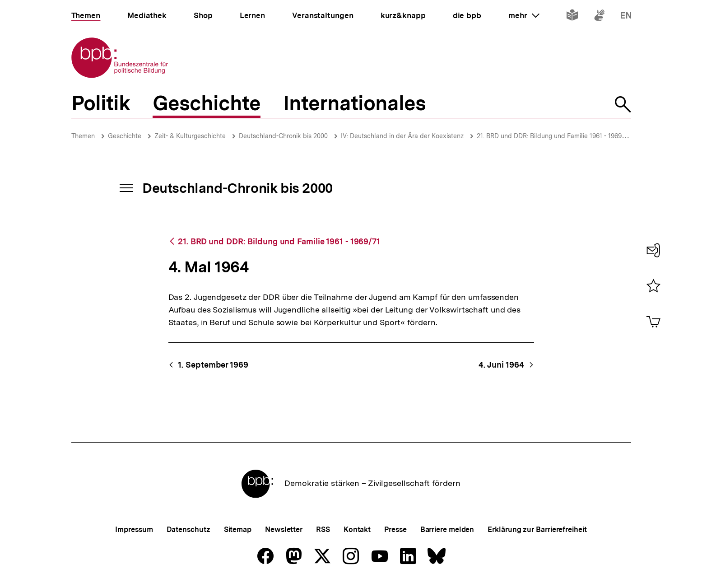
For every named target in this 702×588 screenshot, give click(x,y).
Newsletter (284, 530)
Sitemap (238, 530)
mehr (524, 15)
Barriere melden (447, 530)
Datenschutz (188, 530)
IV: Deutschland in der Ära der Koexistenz (402, 136)
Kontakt (357, 530)
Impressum (134, 530)
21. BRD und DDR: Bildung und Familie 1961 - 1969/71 (554, 136)
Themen (83, 136)
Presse (395, 530)
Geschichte (125, 136)
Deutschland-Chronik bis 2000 (283, 136)
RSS (323, 530)
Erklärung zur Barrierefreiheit (537, 530)
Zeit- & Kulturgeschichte (190, 136)
